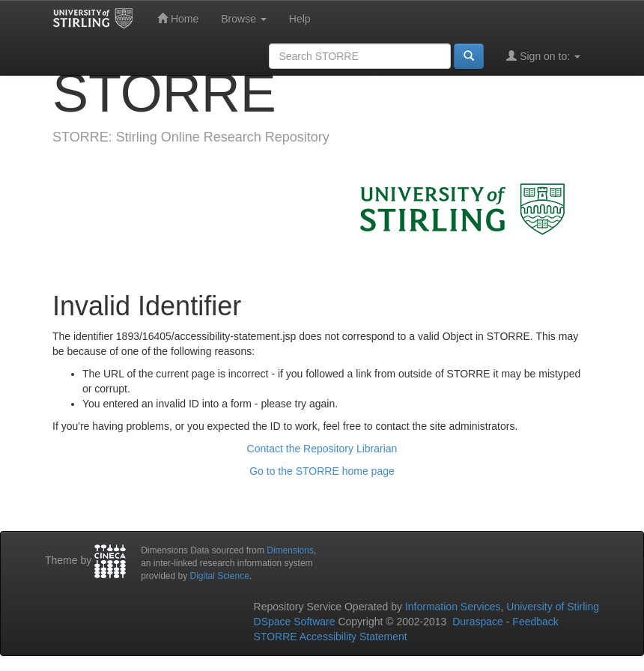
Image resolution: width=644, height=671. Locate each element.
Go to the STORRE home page (322, 471)
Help (300, 19)
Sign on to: (543, 56)
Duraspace (478, 622)
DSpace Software (295, 622)
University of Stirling (553, 607)
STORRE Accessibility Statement (331, 637)
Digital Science (220, 576)
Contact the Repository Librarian (322, 449)
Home (178, 18)
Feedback (535, 622)
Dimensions (290, 550)
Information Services (453, 607)
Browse (244, 19)
